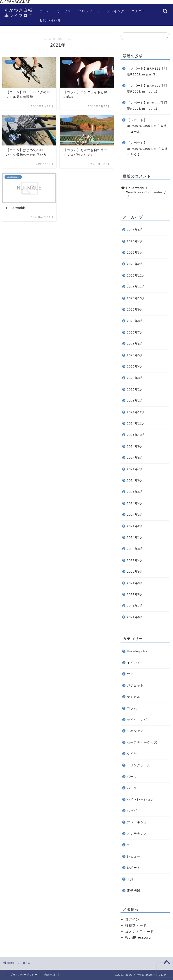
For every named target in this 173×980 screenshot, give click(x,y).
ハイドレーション (140, 800)
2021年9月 (135, 583)
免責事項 (50, 975)
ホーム (45, 11)
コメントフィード (139, 931)
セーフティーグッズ (142, 743)
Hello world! (135, 188)
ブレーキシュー (139, 822)
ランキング (116, 11)
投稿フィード (136, 925)
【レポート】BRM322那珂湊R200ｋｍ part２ (147, 89)
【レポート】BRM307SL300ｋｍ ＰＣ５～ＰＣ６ (147, 149)
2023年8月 (135, 549)
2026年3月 (135, 253)
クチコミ (139, 11)
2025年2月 (135, 389)
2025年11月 (136, 287)
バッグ (132, 811)
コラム (132, 708)
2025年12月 (136, 276)
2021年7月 (135, 606)
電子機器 (134, 891)
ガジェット (135, 686)
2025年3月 (135, 378)
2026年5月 (135, 230)
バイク (132, 788)
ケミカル (134, 697)
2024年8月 (135, 458)
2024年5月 (135, 492)
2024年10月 (136, 435)
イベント (134, 663)
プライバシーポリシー (24, 975)
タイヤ (132, 754)
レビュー (134, 856)
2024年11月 (136, 423)
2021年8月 (135, 594)
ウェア (132, 674)
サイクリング (137, 720)
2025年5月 (135, 355)
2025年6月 (135, 344)
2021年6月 (135, 617)
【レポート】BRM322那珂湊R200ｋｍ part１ (147, 106)
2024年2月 (135, 526)
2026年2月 (135, 264)
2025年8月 (135, 321)
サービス (64, 11)
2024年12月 (136, 412)
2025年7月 (135, 332)
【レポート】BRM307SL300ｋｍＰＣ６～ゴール (147, 126)
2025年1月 (135, 401)
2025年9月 (135, 310)
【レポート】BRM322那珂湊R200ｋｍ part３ (147, 71)
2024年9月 (135, 446)
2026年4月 (135, 241)
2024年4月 (135, 503)
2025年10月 (136, 298)
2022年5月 (135, 572)
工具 (130, 879)
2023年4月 (135, 560)
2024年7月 (135, 469)
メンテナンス (137, 834)
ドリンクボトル (139, 765)
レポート (134, 868)
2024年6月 (135, 480)
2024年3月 (135, 515)
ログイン (132, 919)
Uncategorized (138, 651)
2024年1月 (135, 537)
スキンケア (135, 731)
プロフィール (89, 11)
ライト (132, 845)
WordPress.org (138, 937)
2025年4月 (135, 366)
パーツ (132, 777)
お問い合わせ (50, 20)
